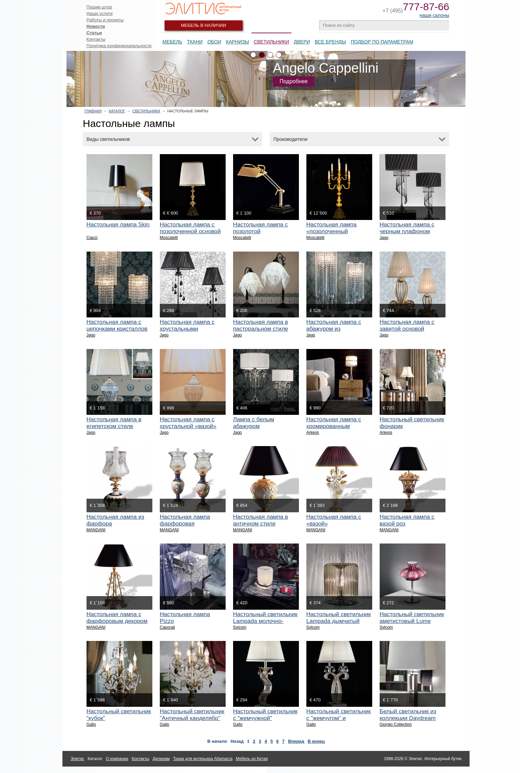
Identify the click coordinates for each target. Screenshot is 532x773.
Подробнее (294, 81)
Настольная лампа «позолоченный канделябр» (331, 231)
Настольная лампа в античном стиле (261, 520)
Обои (214, 42)
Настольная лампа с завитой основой (407, 325)
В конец (316, 741)
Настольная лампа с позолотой (260, 228)
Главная (93, 111)
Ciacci (92, 238)
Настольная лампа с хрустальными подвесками (187, 329)
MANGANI (96, 530)
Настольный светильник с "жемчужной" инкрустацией (265, 718)
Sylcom (240, 627)
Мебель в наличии (203, 25)
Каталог (117, 111)
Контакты (96, 39)
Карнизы (237, 42)
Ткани (195, 42)
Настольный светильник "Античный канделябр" (192, 715)
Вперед (296, 741)
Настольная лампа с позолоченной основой (190, 228)
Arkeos (313, 432)
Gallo (91, 724)
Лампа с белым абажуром (254, 423)
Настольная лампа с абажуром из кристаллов (334, 329)
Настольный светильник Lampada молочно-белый (265, 621)
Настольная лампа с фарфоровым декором (117, 618)
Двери (302, 42)
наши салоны (434, 15)
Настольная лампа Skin (118, 225)
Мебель (172, 42)
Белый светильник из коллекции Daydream (408, 715)
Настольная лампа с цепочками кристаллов (117, 325)
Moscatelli (169, 238)
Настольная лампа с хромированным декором (334, 426)
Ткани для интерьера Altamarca (203, 759)
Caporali (167, 627)
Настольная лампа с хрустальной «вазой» (188, 423)
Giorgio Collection (396, 724)
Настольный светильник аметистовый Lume (412, 618)
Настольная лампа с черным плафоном (407, 228)
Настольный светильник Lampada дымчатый (339, 618)
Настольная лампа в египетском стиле (114, 423)
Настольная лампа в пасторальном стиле (261, 325)
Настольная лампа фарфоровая (185, 520)
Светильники (271, 42)
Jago (384, 238)
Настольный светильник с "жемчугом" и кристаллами (339, 718)
